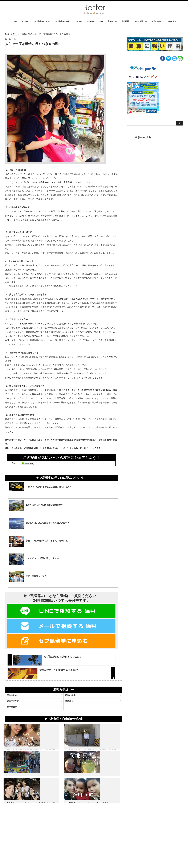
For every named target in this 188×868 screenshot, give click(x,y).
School (79, 21)
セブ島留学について (42, 21)
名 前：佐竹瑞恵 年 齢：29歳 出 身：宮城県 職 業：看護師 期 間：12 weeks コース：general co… (63, 844)
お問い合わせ (157, 21)
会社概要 (125, 21)
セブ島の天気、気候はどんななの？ (61, 657)
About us (25, 21)
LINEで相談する (140, 21)
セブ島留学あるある (63, 21)
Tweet (14, 463)
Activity (91, 21)
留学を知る (16, 718)
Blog (101, 21)
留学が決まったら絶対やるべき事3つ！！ (59, 680)
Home (14, 21)
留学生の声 (112, 21)
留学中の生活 (17, 725)
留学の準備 (72, 718)
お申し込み (172, 21)
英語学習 (71, 725)
